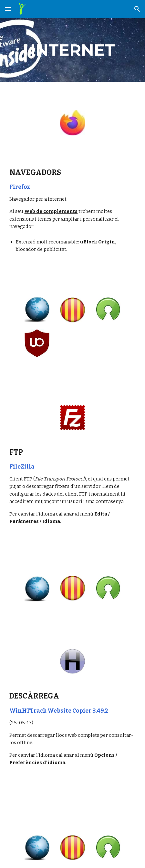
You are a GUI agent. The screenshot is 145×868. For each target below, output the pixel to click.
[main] (72, 50)
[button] (8, 9)
